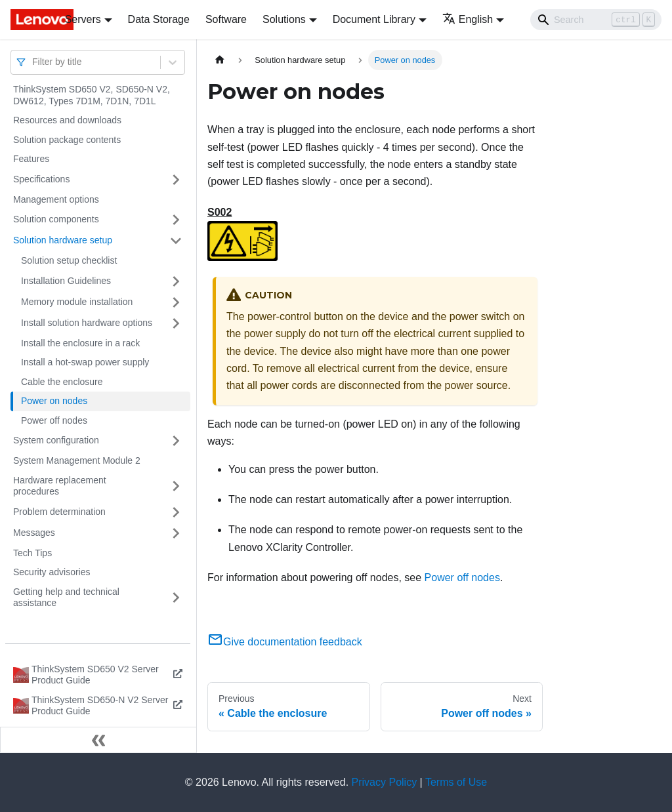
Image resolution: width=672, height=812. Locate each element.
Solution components (56, 219)
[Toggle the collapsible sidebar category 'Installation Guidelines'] (176, 281)
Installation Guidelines (66, 281)
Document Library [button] (374, 19)
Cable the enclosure (62, 382)
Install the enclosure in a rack (80, 343)
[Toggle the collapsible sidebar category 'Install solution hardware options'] (176, 323)
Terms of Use (456, 782)
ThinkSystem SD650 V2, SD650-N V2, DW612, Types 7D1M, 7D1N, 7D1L (92, 95)
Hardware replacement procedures (60, 486)
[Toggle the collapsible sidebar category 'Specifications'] (176, 180)
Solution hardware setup (63, 240)
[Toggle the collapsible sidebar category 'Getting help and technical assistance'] (176, 598)
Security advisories (52, 572)
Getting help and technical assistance (66, 598)
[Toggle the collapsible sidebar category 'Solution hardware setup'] (176, 241)
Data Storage (159, 19)
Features (31, 159)
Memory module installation (77, 302)
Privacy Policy (385, 782)
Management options (56, 199)
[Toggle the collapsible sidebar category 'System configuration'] (176, 441)
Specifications (41, 179)
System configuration (56, 440)
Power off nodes (54, 420)
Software (226, 19)
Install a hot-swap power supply (85, 362)
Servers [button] (83, 19)
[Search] (596, 20)
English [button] (468, 19)
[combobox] (33, 62)
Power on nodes (54, 401)
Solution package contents (67, 140)
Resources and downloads (67, 120)
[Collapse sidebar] (98, 740)
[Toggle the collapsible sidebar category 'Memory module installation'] (176, 302)
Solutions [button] (284, 19)
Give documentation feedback (285, 642)
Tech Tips (32, 553)
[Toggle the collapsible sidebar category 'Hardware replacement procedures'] (176, 486)
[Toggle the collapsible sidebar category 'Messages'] (176, 533)
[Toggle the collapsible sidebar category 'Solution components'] (176, 220)
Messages (34, 533)
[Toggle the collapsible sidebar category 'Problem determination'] (176, 512)
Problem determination (59, 512)
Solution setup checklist (69, 260)
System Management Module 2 (77, 460)
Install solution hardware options (87, 323)
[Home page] (220, 60)
